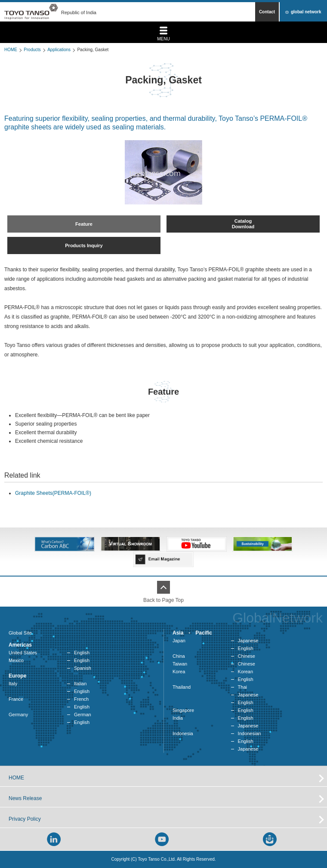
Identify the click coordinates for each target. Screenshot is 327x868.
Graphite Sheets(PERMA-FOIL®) (53, 493)
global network (306, 12)
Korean (245, 672)
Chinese (247, 656)
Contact (267, 12)
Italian (80, 684)
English (82, 653)
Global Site (20, 633)
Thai (242, 687)
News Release (25, 798)
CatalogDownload (243, 224)
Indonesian (250, 733)
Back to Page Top (163, 600)
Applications (59, 50)
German (83, 715)
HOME (11, 50)
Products (32, 50)
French (81, 699)
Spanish (83, 668)
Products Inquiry (84, 245)
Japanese (248, 641)
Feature (84, 224)
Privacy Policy (25, 819)
